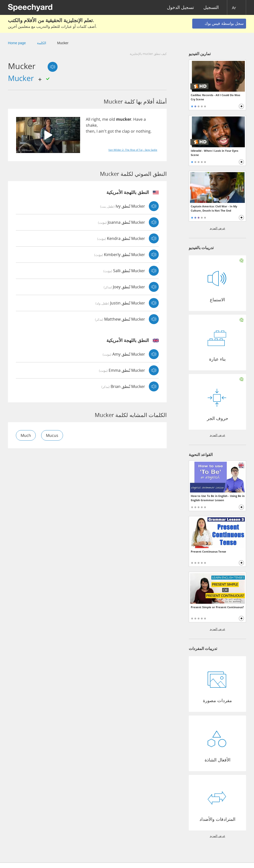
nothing (143, 131)
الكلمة (42, 43)
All (88, 119)
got (111, 131)
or (133, 131)
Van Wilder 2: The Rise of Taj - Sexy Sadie (133, 150)
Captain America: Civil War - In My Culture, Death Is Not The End (214, 208)
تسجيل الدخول (180, 8)
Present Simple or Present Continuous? (217, 607)
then (90, 131)
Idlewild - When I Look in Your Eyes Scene (214, 153)
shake (91, 125)
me (105, 119)
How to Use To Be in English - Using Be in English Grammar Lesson (218, 498)
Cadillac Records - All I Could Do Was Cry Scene (215, 97)
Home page (17, 43)
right (96, 119)
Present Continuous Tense (208, 551)
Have (138, 119)
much (26, 435)
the (118, 131)
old (112, 119)
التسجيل (211, 8)
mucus (52, 435)
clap (126, 131)
